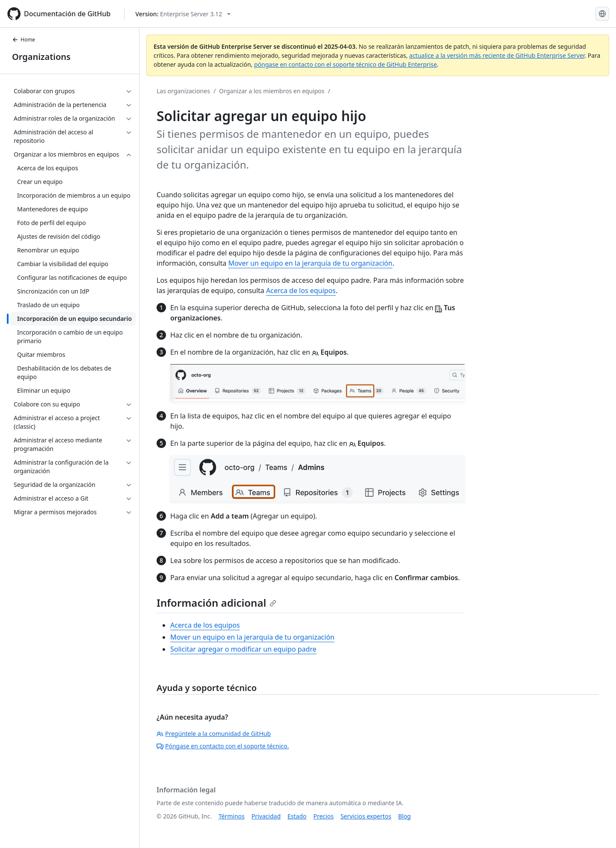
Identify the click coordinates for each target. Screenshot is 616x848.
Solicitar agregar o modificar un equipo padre (243, 649)
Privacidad (266, 816)
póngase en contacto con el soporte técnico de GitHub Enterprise (345, 64)
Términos (232, 816)
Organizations (41, 57)
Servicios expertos (366, 816)
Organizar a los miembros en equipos (272, 91)
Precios (324, 816)
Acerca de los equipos (301, 291)
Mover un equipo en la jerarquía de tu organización (310, 263)
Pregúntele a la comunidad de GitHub (214, 734)
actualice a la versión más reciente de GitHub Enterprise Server (497, 55)
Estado (297, 816)
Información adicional (216, 603)
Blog (405, 816)
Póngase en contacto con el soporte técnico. (223, 746)
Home (24, 40)
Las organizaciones (183, 91)
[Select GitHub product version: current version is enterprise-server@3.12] (183, 14)
